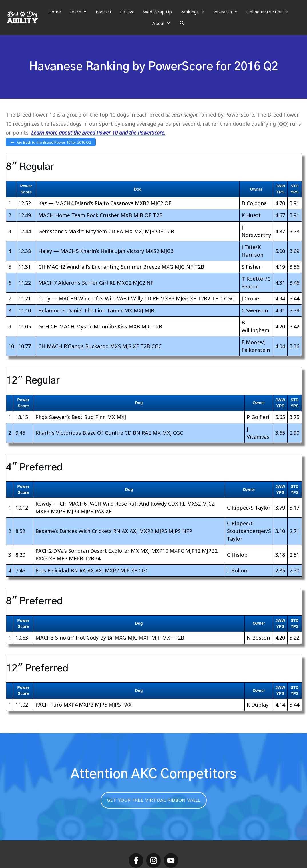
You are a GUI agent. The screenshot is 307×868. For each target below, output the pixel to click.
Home (55, 12)
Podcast (104, 12)
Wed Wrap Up (158, 12)
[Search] (182, 23)
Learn (78, 12)
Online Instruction (268, 12)
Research (226, 12)
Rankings (193, 12)
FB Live (127, 12)
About (162, 23)
